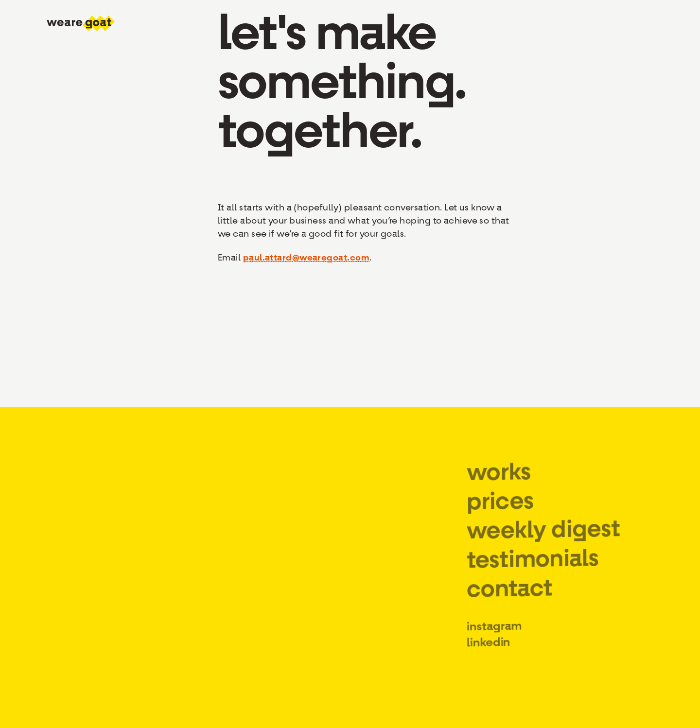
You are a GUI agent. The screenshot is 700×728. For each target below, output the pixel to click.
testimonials (532, 566)
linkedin (489, 652)
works (499, 481)
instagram (494, 635)
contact (509, 597)
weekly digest (543, 536)
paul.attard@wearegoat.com (306, 258)
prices (500, 510)
